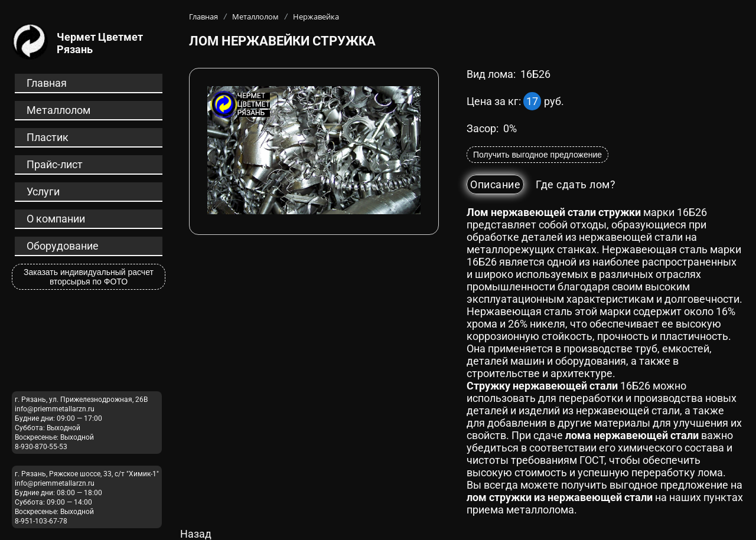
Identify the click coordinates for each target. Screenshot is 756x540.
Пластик (48, 137)
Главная (47, 83)
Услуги (43, 192)
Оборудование (63, 246)
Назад (196, 534)
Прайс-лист (55, 164)
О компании (56, 219)
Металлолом (58, 110)
